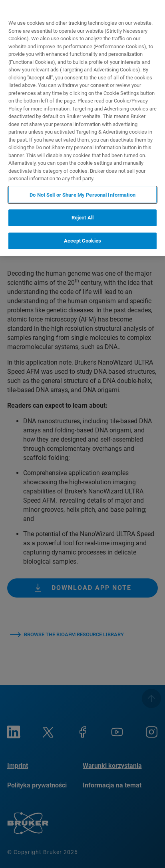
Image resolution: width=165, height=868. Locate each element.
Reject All (82, 218)
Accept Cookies (82, 241)
